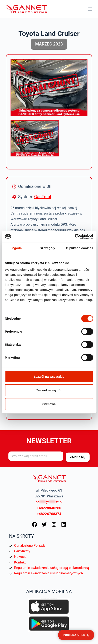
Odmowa (49, 404)
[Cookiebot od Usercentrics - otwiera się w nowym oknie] (75, 237)
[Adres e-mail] (36, 456)
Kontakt (20, 562)
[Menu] (90, 9)
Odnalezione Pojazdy (30, 546)
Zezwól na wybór (49, 390)
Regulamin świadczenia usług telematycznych (48, 573)
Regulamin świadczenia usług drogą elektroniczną (52, 568)
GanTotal (43, 197)
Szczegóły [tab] (48, 248)
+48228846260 (49, 508)
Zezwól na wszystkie (49, 377)
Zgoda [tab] (17, 248)
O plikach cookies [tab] (80, 248)
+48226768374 (49, 514)
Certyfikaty (22, 551)
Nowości (21, 557)
